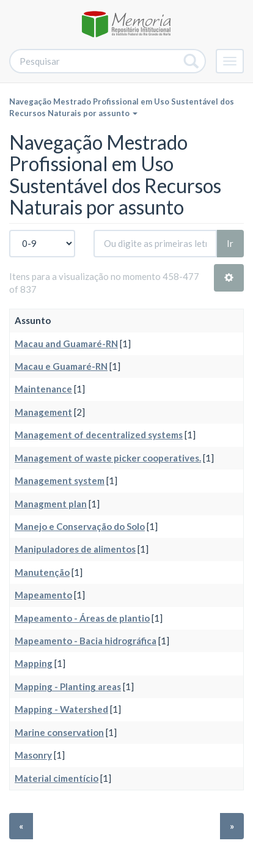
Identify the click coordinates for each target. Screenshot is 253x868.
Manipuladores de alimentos (75, 549)
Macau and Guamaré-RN (66, 344)
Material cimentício (57, 778)
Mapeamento (43, 595)
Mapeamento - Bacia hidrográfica (86, 641)
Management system (60, 480)
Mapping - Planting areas (68, 686)
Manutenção (42, 572)
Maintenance (43, 389)
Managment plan (51, 504)
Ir (230, 243)
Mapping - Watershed (61, 709)
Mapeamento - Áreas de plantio (82, 618)
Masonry (33, 755)
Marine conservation (59, 732)
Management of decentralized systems (99, 435)
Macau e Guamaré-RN (61, 366)
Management (43, 412)
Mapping (34, 663)
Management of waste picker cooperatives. (108, 458)
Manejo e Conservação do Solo (80, 526)
